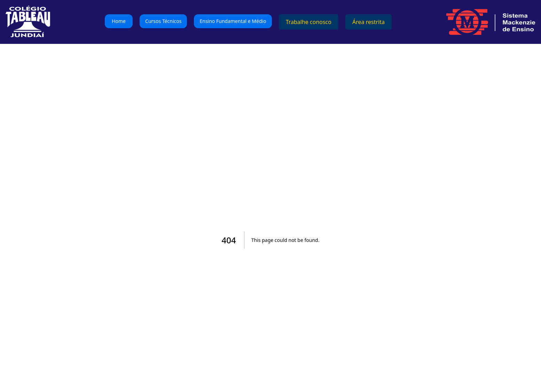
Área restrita (368, 22)
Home (119, 21)
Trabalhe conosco (309, 22)
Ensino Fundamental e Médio (233, 21)
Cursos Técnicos (163, 21)
